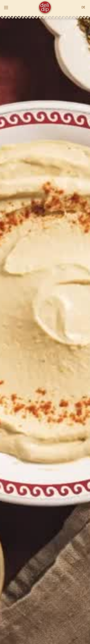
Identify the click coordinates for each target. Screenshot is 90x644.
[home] (45, 8)
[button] (19, 8)
